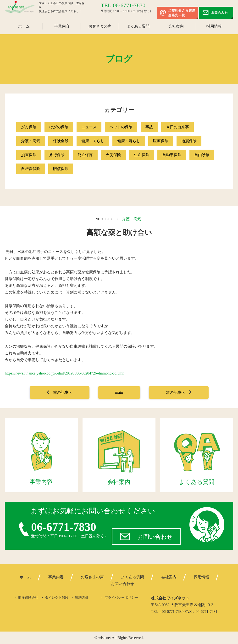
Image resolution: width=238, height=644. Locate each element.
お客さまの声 (100, 26)
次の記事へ (176, 392)
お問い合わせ (155, 537)
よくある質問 (138, 26)
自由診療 (202, 155)
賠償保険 (61, 169)
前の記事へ (63, 392)
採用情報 (214, 26)
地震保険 (189, 141)
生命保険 (142, 155)
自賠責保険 (31, 169)
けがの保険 (59, 127)
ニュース (89, 127)
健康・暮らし (129, 141)
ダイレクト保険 (57, 598)
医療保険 (161, 141)
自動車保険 (172, 155)
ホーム (24, 26)
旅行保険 (57, 155)
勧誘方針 (82, 598)
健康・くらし (93, 141)
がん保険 (29, 127)
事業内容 (62, 26)
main (119, 392)
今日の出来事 (177, 127)
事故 (149, 127)
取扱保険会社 (28, 598)
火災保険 (113, 155)
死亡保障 (85, 155)
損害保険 (29, 155)
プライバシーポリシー (121, 598)
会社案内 (176, 26)
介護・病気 (31, 141)
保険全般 (61, 141)
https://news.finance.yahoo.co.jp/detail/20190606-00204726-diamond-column (64, 373)
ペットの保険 (121, 127)
